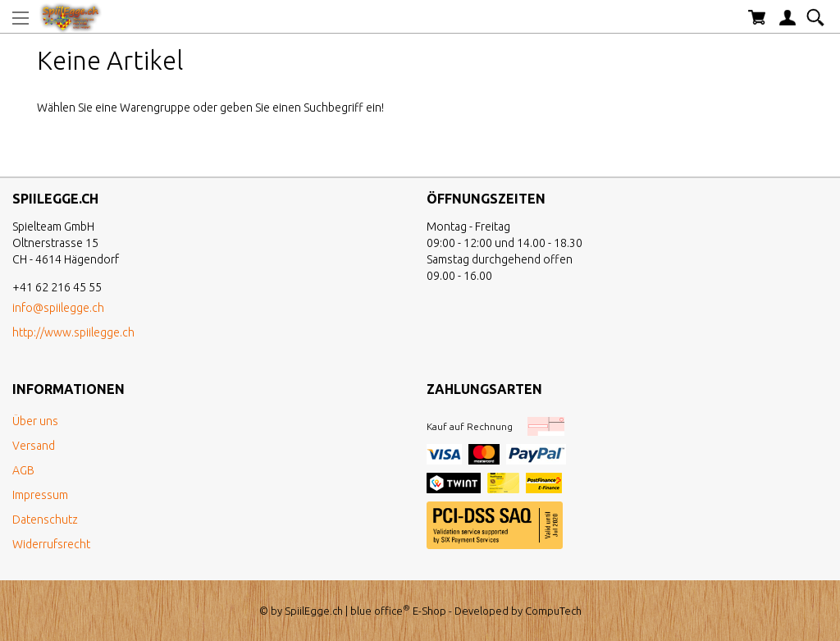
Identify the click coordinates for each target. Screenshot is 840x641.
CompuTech (553, 611)
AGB (23, 470)
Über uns (35, 421)
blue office (380, 611)
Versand (34, 446)
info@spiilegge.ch (58, 308)
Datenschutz (45, 520)
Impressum (40, 495)
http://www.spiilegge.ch (73, 332)
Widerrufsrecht (51, 544)
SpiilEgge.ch (314, 611)
